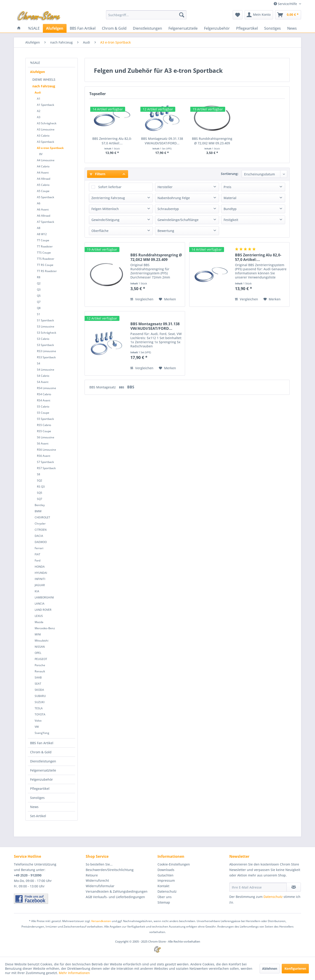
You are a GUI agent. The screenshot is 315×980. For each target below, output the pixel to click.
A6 (39, 203)
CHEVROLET (42, 517)
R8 (39, 277)
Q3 (39, 290)
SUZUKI (40, 702)
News (34, 807)
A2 (39, 111)
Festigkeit (231, 220)
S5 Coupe (43, 413)
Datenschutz (167, 891)
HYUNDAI (41, 573)
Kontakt (163, 886)
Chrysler (40, 524)
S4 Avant (43, 382)
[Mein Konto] (259, 15)
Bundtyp (230, 209)
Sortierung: (230, 174)
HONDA (40, 567)
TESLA (39, 708)
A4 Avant (43, 173)
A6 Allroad (44, 216)
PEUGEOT (41, 659)
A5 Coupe (43, 191)
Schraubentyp (168, 209)
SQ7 (40, 499)
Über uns (165, 897)
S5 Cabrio (43, 407)
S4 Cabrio (43, 376)
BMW (38, 511)
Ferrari (39, 548)
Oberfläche (100, 231)
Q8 (39, 308)
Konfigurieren (295, 968)
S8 (39, 474)
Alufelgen (37, 72)
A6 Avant (43, 209)
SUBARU (40, 696)
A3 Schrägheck (47, 123)
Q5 (39, 296)
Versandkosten (101, 921)
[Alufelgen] (55, 28)
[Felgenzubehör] (217, 28)
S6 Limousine (46, 437)
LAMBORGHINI (44, 597)
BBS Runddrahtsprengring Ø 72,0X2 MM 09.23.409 (212, 141)
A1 (39, 99)
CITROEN (41, 530)
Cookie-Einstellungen (174, 864)
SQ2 (40, 480)
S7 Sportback (45, 462)
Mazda (39, 622)
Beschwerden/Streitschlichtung (110, 870)
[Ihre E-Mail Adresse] (258, 887)
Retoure (92, 875)
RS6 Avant (44, 456)
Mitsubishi (41, 641)
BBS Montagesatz (103, 387)
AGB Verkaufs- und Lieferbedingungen (115, 897)
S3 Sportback (45, 345)
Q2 (39, 283)
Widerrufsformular (100, 886)
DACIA (39, 536)
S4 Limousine (46, 370)
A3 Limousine (46, 129)
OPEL (38, 653)
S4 (39, 363)
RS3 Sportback (46, 357)
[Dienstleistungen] (147, 28)
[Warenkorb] (288, 15)
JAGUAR (40, 585)
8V (41, 154)
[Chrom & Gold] (114, 28)
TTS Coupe (44, 253)
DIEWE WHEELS (44, 79)
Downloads (166, 870)
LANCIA (40, 604)
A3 (39, 117)
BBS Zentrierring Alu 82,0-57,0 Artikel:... (112, 141)
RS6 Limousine (46, 450)
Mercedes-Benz (45, 628)
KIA (37, 591)
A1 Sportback (46, 105)
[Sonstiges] (272, 28)
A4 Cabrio (43, 166)
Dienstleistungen (43, 761)
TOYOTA (40, 714)
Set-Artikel (38, 816)
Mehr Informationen (74, 973)
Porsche (40, 665)
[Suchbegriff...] (146, 15)
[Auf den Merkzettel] (167, 299)
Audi (38, 92)
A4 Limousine (46, 160)
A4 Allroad (44, 179)
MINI (38, 634)
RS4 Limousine (46, 388)
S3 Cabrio (43, 339)
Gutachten (165, 875)
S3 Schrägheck (47, 333)
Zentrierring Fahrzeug (108, 198)
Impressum (166, 880)
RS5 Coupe (44, 431)
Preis (227, 187)
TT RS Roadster (47, 271)
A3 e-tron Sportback (50, 148)
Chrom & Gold (41, 752)
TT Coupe (43, 240)
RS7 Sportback (46, 468)
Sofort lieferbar (110, 187)
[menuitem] (146, 15)
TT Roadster (45, 246)
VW (37, 727)
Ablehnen (270, 968)
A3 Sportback (46, 142)
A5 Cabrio (43, 185)
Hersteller (165, 187)
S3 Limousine (46, 326)
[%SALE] (34, 28)
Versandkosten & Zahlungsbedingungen (117, 891)
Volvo (38, 721)
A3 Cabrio (43, 136)
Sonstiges (37, 798)
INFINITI (40, 579)
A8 (39, 228)
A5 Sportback (46, 197)
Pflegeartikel (40, 789)
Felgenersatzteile (43, 770)
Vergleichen (142, 299)
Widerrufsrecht (97, 880)
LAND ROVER (43, 610)
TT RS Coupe (45, 265)
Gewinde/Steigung (105, 220)
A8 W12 (42, 234)
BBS (122, 387)
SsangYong (42, 733)
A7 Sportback (46, 222)
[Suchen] (182, 15)
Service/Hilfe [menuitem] (286, 4)
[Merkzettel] (238, 15)
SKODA (39, 690)
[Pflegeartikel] (247, 28)
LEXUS (39, 616)
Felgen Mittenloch (105, 209)
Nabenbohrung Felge (174, 198)
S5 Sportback (45, 419)
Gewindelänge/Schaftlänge (178, 220)
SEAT (38, 684)
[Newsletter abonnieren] (294, 887)
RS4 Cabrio (44, 394)
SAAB (38, 677)
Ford (37, 560)
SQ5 (40, 493)
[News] (292, 28)
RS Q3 (41, 487)
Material (230, 198)
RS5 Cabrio (44, 425)
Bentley (40, 505)
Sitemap (164, 902)
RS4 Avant (44, 400)
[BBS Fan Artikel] (83, 28)
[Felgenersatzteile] (183, 28)
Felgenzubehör (41, 779)
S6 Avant (43, 443)
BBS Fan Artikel (42, 743)
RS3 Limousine (46, 351)
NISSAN (40, 647)
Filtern (98, 174)
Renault (40, 671)
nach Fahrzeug (44, 86)
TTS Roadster (46, 259)
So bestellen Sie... (99, 864)
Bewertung (166, 231)
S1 (39, 314)
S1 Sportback (45, 320)
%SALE (35, 63)
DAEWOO (41, 542)
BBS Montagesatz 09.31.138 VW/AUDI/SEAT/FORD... (162, 141)
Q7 (39, 302)
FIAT (37, 554)
